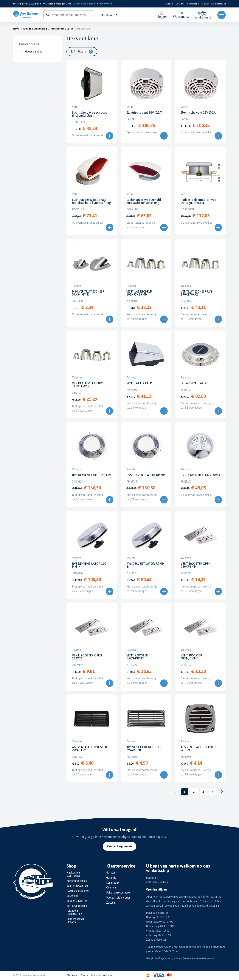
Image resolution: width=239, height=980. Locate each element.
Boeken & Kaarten (77, 901)
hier (212, 958)
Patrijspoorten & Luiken (62, 29)
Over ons (180, 4)
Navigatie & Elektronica (73, 874)
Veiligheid (72, 896)
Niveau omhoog (33, 52)
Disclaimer (72, 975)
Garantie (111, 878)
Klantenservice (219, 4)
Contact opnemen (119, 846)
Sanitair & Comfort (77, 886)
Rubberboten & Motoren (75, 921)
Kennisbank (193, 4)
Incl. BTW (108, 15)
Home (16, 29)
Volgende (222, 792)
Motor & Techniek (77, 881)
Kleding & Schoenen (78, 891)
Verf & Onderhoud (77, 906)
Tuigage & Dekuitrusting (35, 29)
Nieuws (205, 4)
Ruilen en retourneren (119, 893)
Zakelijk (169, 4)
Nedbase (107, 975)
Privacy (84, 975)
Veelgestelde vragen (118, 898)
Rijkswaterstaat (106, 3)
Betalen (111, 873)
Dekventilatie (84, 29)
